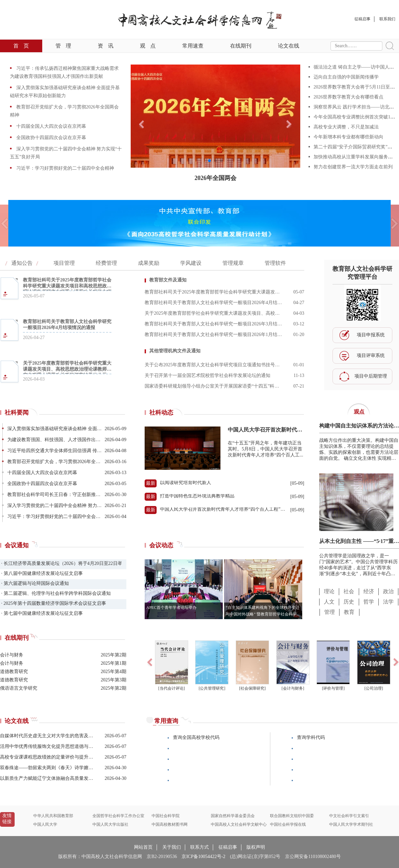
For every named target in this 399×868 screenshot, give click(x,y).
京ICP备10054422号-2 (203, 857)
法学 (388, 602)
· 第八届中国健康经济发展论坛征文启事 (41, 573)
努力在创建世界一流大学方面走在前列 (353, 167)
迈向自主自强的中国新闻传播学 (346, 77)
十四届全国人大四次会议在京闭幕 (51, 126)
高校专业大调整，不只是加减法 (346, 127)
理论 (329, 591)
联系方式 (199, 847)
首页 (21, 46)
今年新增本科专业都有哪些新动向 (348, 137)
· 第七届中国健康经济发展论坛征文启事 (41, 613)
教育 (349, 612)
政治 (388, 591)
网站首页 (143, 847)
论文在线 (289, 46)
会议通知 (17, 545)
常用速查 (193, 46)
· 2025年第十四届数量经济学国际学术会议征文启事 (53, 603)
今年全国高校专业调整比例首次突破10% (355, 117)
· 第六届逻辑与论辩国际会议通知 (34, 583)
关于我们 (172, 847)
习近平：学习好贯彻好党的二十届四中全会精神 (65, 168)
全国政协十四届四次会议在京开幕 (51, 138)
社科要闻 (17, 413)
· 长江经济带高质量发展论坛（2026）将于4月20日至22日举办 (61, 563)
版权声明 (256, 847)
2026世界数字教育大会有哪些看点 (348, 97)
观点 (148, 46)
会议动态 (161, 545)
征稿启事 (228, 847)
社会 (349, 591)
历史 (349, 602)
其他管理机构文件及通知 (175, 351)
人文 (329, 602)
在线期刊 (241, 46)
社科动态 (161, 413)
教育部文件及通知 (168, 280)
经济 (369, 591)
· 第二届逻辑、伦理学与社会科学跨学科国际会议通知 (55, 593)
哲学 (369, 602)
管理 (63, 46)
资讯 (106, 46)
